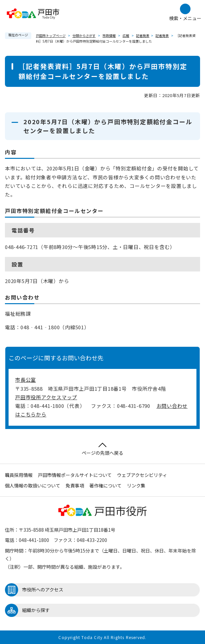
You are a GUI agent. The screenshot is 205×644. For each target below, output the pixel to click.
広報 (126, 36)
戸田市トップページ (51, 36)
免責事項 (75, 485)
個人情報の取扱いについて (33, 485)
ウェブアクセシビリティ (142, 475)
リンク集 (136, 485)
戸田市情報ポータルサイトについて (75, 475)
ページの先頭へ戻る (102, 449)
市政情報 (109, 36)
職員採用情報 (19, 475)
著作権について (105, 485)
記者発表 (143, 36)
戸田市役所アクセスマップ (46, 397)
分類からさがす (84, 36)
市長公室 (26, 380)
